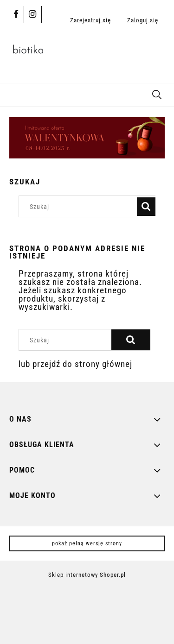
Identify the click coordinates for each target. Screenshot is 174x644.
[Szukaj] (157, 93)
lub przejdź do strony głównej (75, 364)
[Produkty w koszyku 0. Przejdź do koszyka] (155, 52)
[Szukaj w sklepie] (80, 206)
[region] (87, 138)
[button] (12, 94)
